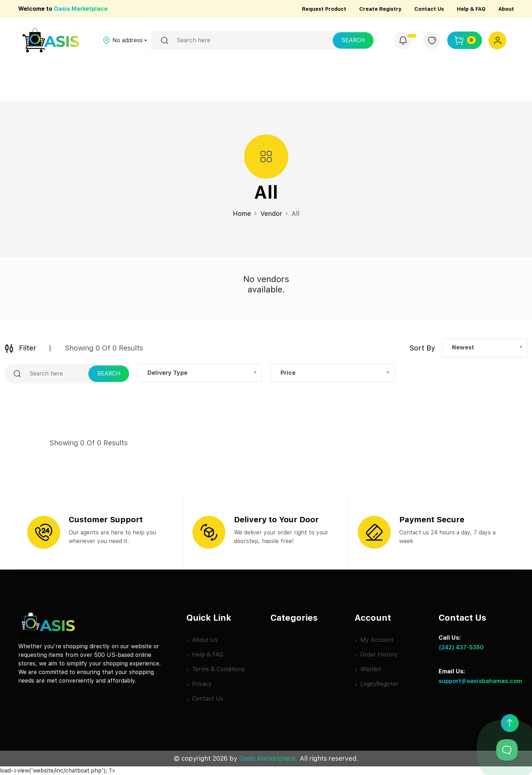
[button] (497, 40)
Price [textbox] (288, 373)
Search (353, 40)
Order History (376, 655)
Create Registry (380, 9)
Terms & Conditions (216, 669)
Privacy (199, 684)
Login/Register (377, 684)
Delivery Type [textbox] (167, 373)
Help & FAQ (471, 9)
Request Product (324, 9)
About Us (202, 640)
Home (242, 214)
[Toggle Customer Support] (507, 750)
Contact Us (429, 9)
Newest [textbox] (463, 347)
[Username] (253, 40)
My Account (374, 640)
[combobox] (485, 348)
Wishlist (368, 669)
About (506, 9)
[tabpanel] (266, 286)
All (296, 214)
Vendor (271, 214)
